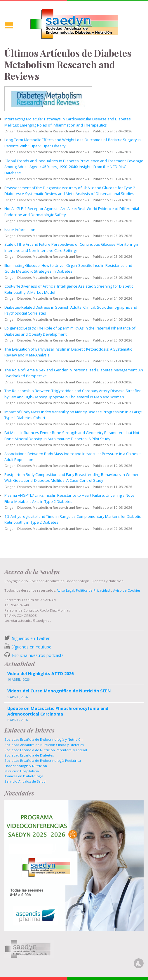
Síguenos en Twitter (31, 638)
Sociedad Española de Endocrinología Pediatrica (43, 760)
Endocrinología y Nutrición (26, 766)
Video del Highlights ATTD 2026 (40, 673)
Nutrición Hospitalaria (22, 771)
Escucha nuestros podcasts (37, 655)
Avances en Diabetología (24, 776)
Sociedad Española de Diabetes (29, 755)
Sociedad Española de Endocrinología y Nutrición (43, 739)
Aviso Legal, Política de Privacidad (83, 590)
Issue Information (20, 230)
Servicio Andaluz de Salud (25, 781)
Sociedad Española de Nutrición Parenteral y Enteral (46, 750)
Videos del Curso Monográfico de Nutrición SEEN (59, 691)
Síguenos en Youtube (31, 647)
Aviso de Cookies (127, 590)
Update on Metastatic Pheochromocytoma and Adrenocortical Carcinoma (58, 711)
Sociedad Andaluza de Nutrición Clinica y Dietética (44, 745)
